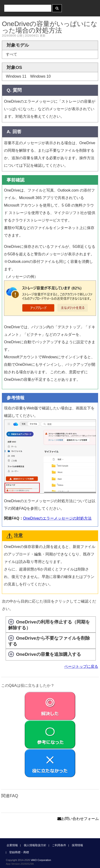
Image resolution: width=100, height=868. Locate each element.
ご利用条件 (59, 845)
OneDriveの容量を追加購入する (48, 654)
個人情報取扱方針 (35, 845)
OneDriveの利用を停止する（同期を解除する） (49, 625)
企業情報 (12, 845)
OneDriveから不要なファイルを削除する (49, 641)
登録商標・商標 (19, 852)
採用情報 (77, 845)
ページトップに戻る (81, 666)
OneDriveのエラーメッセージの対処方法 (57, 518)
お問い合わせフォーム (78, 819)
